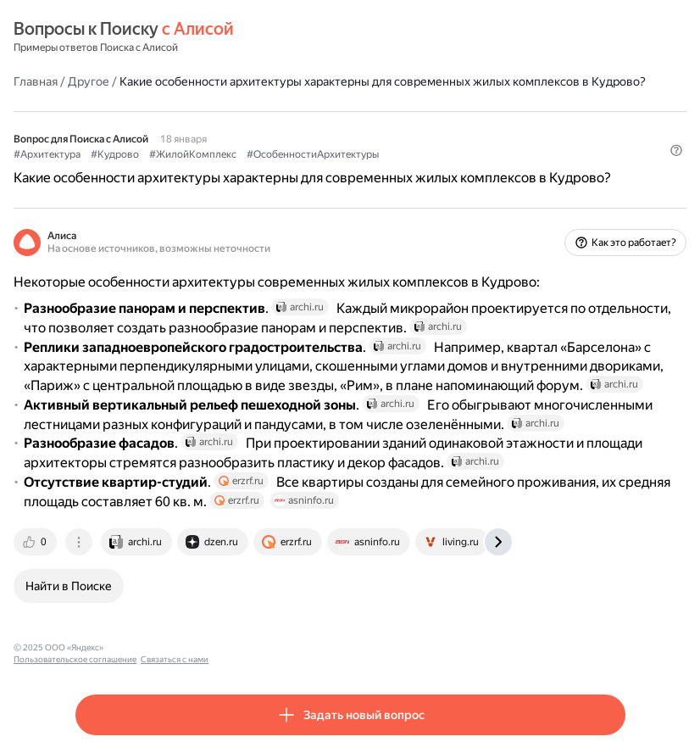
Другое (89, 81)
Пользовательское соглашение (172, 647)
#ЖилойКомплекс (193, 154)
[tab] (36, 542)
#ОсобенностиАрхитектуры (313, 154)
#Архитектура (47, 154)
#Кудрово (115, 154)
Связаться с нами (272, 647)
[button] (676, 150)
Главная (36, 81)
